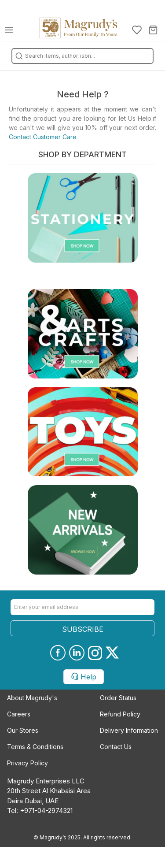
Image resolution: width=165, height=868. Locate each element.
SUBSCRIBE (83, 629)
